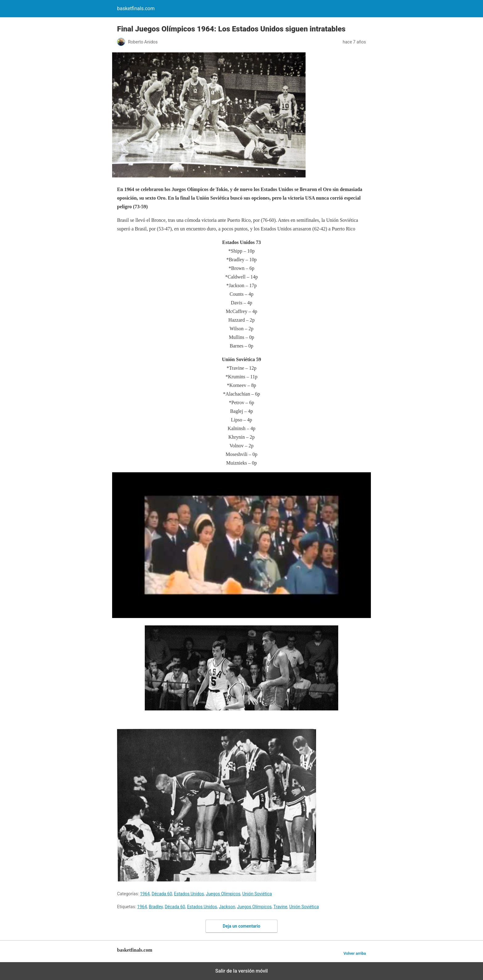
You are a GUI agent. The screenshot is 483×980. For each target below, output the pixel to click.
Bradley (156, 907)
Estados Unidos (189, 894)
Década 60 (162, 894)
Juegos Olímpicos (223, 894)
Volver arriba (355, 953)
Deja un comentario (241, 926)
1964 (145, 894)
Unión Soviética (257, 894)
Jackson (227, 907)
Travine (280, 907)
